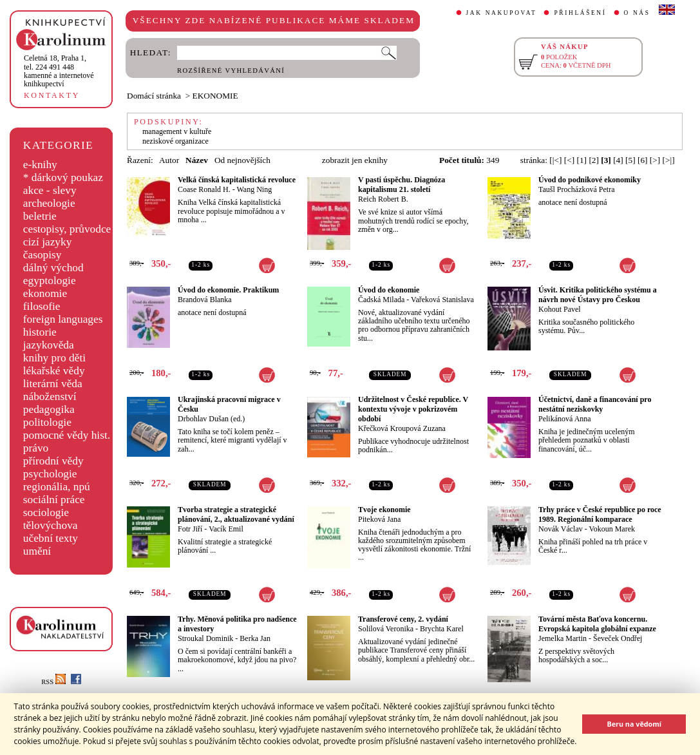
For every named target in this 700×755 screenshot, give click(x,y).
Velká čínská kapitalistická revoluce (237, 180)
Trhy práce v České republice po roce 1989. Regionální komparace (600, 514)
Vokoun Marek (612, 529)
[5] (630, 160)
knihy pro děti (54, 358)
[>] (655, 160)
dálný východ (53, 268)
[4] (618, 160)
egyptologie (50, 281)
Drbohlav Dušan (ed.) (211, 419)
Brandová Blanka (205, 300)
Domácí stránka (154, 96)
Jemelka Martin (563, 638)
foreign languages (63, 319)
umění (37, 551)
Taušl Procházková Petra (576, 189)
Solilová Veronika (386, 629)
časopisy (43, 255)
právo (36, 448)
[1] (582, 160)
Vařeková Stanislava (442, 300)
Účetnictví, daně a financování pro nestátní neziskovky (595, 404)
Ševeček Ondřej (618, 638)
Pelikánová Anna (565, 419)
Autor (169, 160)
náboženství (50, 397)
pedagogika (49, 409)
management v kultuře (177, 131)
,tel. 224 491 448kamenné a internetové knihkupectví (59, 71)
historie (40, 332)
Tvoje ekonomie (384, 510)
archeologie (49, 203)
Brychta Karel (442, 629)
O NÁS (637, 13)
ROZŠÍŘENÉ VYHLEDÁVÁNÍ (231, 71)
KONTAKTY (52, 95)
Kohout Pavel (560, 309)
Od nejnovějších (242, 160)
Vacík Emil (226, 529)
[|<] (555, 160)
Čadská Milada (381, 300)
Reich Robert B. (383, 199)
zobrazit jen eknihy (355, 160)
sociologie (46, 512)
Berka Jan (255, 638)
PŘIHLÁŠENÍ (580, 13)
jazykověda (49, 345)
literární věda (53, 384)
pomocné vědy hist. (67, 435)
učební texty (51, 538)
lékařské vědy (54, 371)
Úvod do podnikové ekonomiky (590, 180)
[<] (569, 160)
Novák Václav (561, 529)
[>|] (669, 160)
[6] (643, 160)
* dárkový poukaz (63, 177)
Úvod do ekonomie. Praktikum (228, 290)
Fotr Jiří (190, 529)
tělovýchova (51, 525)
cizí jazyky (48, 242)
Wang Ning (254, 189)
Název (197, 160)
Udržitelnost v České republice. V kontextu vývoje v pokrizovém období (413, 409)
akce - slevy (50, 190)
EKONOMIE (215, 96)
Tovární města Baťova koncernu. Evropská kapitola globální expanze (597, 624)
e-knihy (40, 165)
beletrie (40, 216)
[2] (594, 160)
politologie (47, 422)
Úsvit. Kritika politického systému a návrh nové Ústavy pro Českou (598, 295)
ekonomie (45, 293)
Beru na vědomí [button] (634, 724)
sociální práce (54, 500)
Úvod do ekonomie (389, 290)
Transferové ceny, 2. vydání (403, 619)
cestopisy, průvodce (67, 229)
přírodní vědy (53, 461)
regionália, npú (57, 487)
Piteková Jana (379, 519)
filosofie (42, 306)
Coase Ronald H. (204, 189)
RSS (53, 682)
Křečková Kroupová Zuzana (402, 428)
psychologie (50, 474)
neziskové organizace (175, 141)
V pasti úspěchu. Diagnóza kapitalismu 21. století (402, 185)
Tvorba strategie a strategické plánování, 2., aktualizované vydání (236, 514)
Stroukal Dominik (205, 638)
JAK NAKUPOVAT (502, 13)
